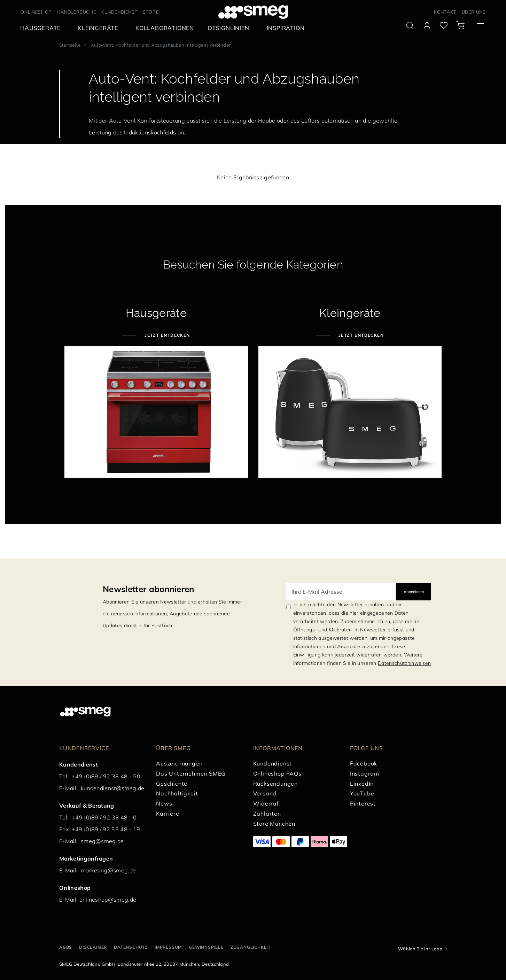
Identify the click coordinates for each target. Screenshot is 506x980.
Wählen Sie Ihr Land (420, 949)
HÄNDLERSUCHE (76, 12)
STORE (151, 12)
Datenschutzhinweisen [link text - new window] (404, 663)
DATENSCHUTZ (131, 947)
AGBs (66, 947)
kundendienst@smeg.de (112, 788)
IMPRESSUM (168, 947)
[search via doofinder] (410, 25)
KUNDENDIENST (120, 12)
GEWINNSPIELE (206, 947)
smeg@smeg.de (102, 841)
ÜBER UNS (474, 12)
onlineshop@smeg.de (108, 900)
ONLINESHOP (36, 12)
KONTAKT (445, 12)
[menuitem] (42, 28)
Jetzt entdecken (167, 335)
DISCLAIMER (93, 947)
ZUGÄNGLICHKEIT (251, 947)
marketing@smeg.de (108, 870)
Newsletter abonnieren (149, 589)
